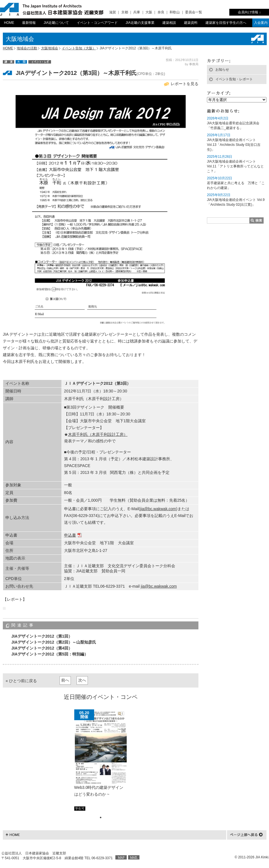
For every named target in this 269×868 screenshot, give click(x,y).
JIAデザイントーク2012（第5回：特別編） (50, 654)
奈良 (161, 12)
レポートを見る (185, 84)
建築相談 (169, 23)
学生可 (80, 808)
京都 (125, 12)
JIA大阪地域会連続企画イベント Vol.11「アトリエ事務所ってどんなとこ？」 (235, 166)
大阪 (149, 12)
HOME (9, 23)
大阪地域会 (50, 48)
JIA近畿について (56, 23)
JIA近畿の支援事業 (140, 23)
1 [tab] (101, 817)
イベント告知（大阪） (79, 48)
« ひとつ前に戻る (21, 681)
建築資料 (191, 23)
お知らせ (222, 70)
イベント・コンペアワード (97, 23)
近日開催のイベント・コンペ (101, 697)
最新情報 (29, 23)
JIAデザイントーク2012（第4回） (42, 648)
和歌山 (175, 12)
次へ (82, 680)
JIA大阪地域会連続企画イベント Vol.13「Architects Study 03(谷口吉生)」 (234, 145)
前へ (65, 680)
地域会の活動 (27, 48)
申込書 (70, 535)
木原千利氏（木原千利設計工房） (98, 434)
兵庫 (137, 12)
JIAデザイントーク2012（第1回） (42, 636)
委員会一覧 (194, 12)
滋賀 (113, 12)
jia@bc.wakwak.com (158, 509)
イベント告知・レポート (234, 79)
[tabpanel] (101, 760)
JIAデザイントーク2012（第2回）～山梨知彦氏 (54, 642)
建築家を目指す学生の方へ (226, 23)
